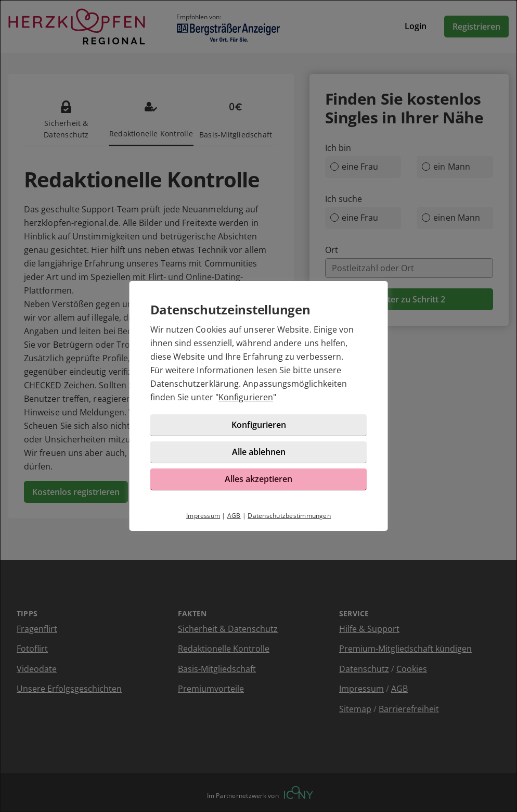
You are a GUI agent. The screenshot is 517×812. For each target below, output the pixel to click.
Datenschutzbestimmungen (289, 516)
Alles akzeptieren (258, 479)
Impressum (203, 516)
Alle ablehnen (259, 452)
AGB (234, 516)
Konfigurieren (246, 397)
